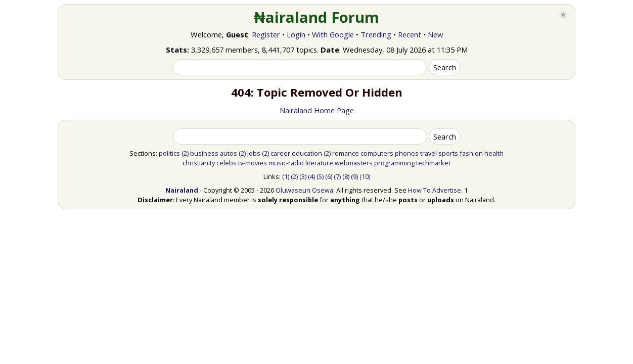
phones (407, 153)
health (494, 153)
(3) (303, 176)
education (307, 153)
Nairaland (182, 190)
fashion (471, 153)
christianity (199, 163)
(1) (286, 176)
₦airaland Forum (317, 17)
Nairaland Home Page (317, 110)
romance (346, 153)
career (280, 153)
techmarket (433, 163)
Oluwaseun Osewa (304, 190)
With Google (333, 34)
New (435, 34)
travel (428, 153)
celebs (227, 163)
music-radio (286, 163)
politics (169, 153)
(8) (346, 176)
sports (448, 153)
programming (394, 163)
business (204, 153)
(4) (311, 176)
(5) (320, 176)
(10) (365, 176)
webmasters (354, 163)
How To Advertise (435, 190)
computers (377, 153)
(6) (329, 176)
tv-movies (253, 163)
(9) (354, 176)
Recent (410, 34)
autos (229, 153)
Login (296, 34)
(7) (337, 176)
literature (319, 163)
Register (266, 34)
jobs (254, 153)
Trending (376, 34)
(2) (185, 153)
